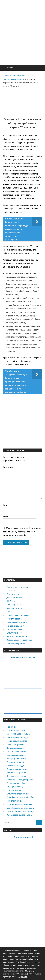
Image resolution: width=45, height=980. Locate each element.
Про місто (11, 591)
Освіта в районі (14, 790)
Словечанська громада (17, 769)
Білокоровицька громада (18, 734)
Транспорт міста (14, 605)
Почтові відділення (15, 626)
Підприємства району (16, 783)
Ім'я (5, 505)
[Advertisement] (22, 38)
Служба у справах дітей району (21, 797)
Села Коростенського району (20, 811)
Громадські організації (17, 643)
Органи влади (13, 594)
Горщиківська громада (17, 741)
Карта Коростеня (14, 629)
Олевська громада (15, 766)
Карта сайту (23, 977)
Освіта (10, 612)
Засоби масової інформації (19, 640)
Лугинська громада (15, 748)
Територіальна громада (17, 587)
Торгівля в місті (13, 619)
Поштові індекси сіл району (19, 804)
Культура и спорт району (18, 794)
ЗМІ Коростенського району (19, 815)
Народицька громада (16, 758)
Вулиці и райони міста (17, 636)
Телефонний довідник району (20, 780)
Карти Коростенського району (20, 808)
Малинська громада (16, 755)
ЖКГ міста (11, 601)
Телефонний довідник (17, 622)
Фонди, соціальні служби (18, 615)
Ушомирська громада (16, 773)
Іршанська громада (15, 744)
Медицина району (15, 787)
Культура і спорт (14, 633)
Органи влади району (16, 730)
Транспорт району (15, 801)
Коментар (8, 467)
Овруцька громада (15, 762)
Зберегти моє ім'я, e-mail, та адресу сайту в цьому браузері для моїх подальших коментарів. (22, 532)
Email (6, 517)
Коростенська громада (17, 751)
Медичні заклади (14, 608)
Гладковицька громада (17, 737)
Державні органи (14, 598)
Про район (11, 727)
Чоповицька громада (16, 776)
